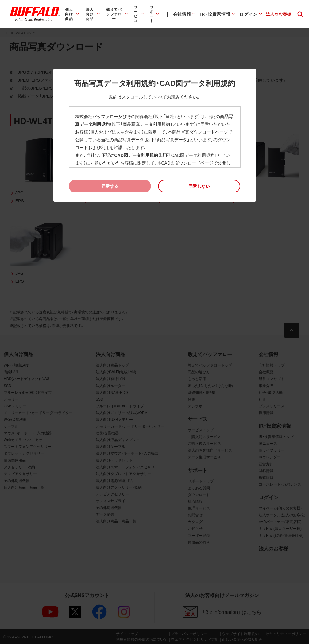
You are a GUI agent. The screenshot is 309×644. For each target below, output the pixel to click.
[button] (199, 186)
